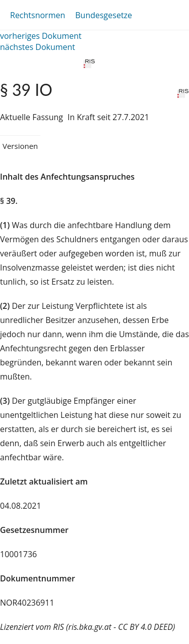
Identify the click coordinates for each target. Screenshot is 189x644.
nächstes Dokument (38, 47)
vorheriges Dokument (41, 36)
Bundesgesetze (104, 15)
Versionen (20, 146)
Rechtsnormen (38, 15)
